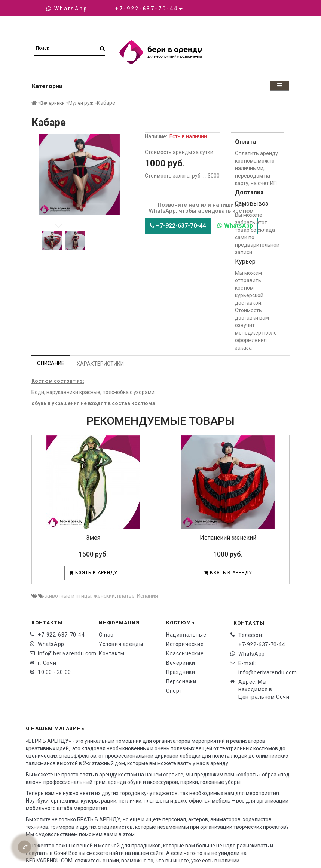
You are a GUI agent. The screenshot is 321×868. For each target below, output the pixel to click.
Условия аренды (121, 644)
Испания (147, 596)
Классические (185, 653)
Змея (93, 538)
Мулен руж (81, 103)
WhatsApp (67, 9)
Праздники (181, 672)
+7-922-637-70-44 (178, 226)
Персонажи (181, 681)
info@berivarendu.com (63, 653)
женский (104, 596)
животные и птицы (68, 596)
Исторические (185, 644)
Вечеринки (53, 103)
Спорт (174, 691)
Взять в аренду (93, 573)
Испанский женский (228, 538)
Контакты (112, 653)
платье (126, 596)
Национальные (186, 635)
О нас (106, 635)
